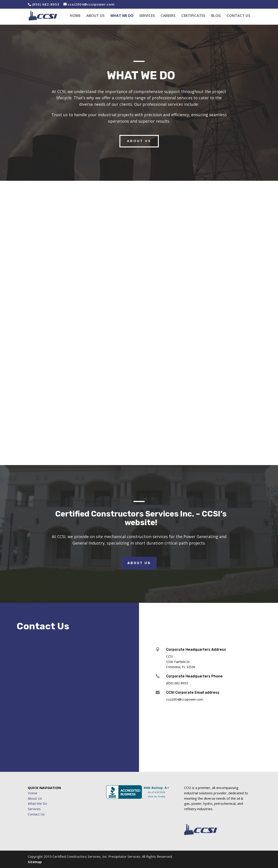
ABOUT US (95, 16)
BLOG (216, 16)
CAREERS (168, 16)
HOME (75, 16)
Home (33, 793)
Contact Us (36, 814)
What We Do (37, 803)
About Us (139, 563)
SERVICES (147, 16)
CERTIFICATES (193, 16)
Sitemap (35, 862)
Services (34, 809)
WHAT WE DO (122, 16)
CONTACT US (238, 16)
